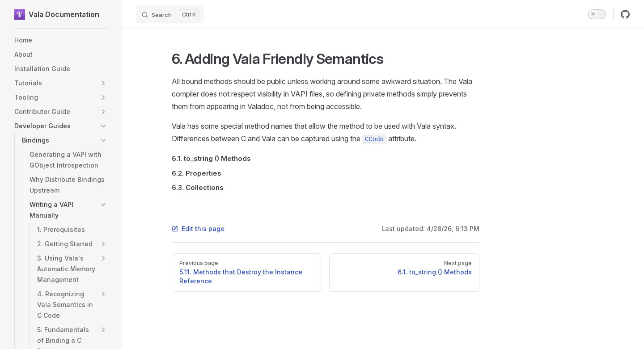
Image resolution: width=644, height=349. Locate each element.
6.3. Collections (198, 187)
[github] (625, 14)
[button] (103, 83)
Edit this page (198, 229)
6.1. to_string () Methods (211, 158)
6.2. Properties (197, 173)
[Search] (170, 14)
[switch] (597, 14)
